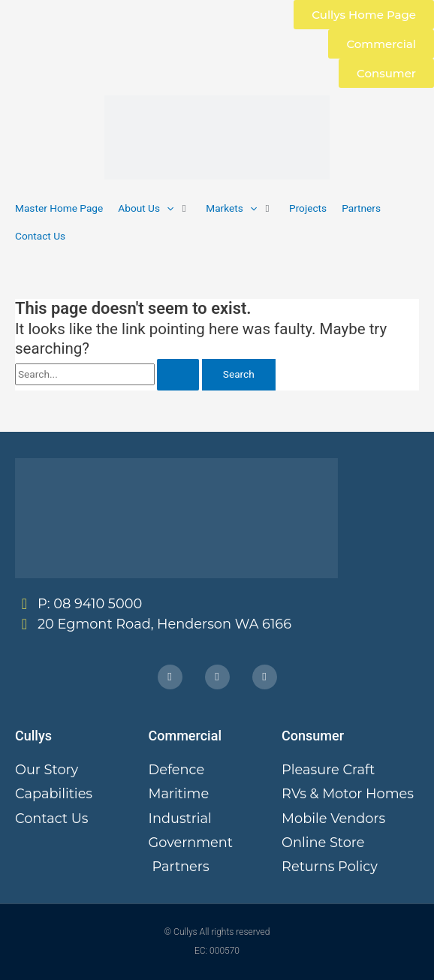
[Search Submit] (178, 375)
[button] (154, 208)
